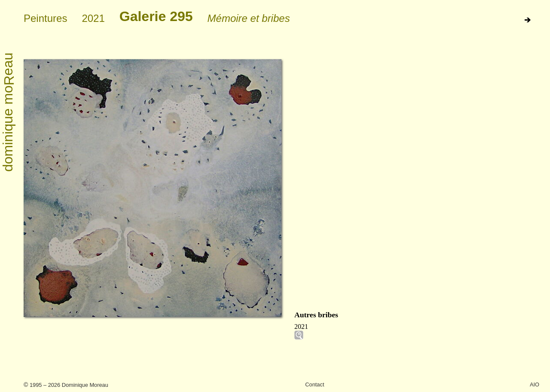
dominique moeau (8, 112)
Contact (315, 384)
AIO (535, 384)
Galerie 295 (156, 16)
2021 (93, 18)
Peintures (45, 18)
